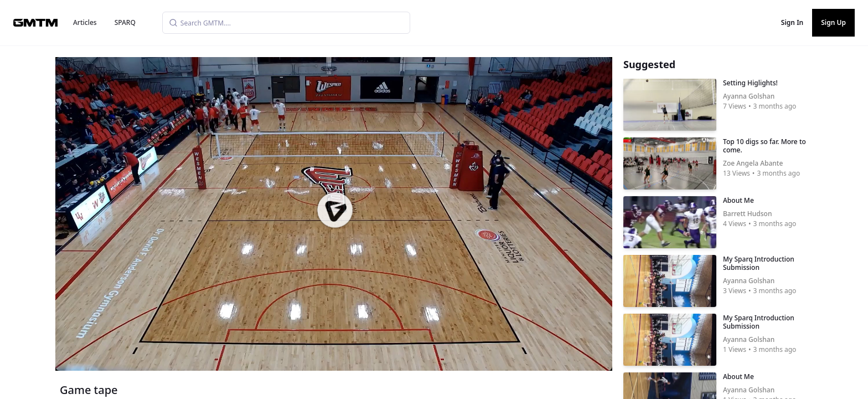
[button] (335, 210)
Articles (85, 22)
